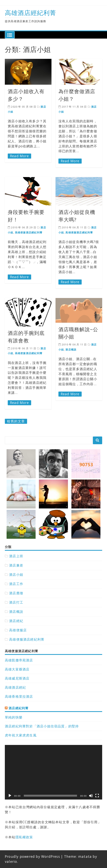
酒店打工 (16, 602)
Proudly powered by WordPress (32, 857)
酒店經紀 (16, 621)
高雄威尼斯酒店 (17, 678)
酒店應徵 (16, 593)
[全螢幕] (97, 796)
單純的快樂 (14, 717)
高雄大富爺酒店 (17, 669)
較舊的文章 (16, 421)
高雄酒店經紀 (15, 687)
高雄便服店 (18, 630)
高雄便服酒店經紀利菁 (29, 232)
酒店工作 (16, 584)
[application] (53, 772)
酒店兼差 (16, 565)
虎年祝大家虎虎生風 (21, 735)
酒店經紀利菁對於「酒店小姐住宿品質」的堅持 (42, 726)
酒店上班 (16, 556)
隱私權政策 (24, 837)
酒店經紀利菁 (18, 708)
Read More (19, 156)
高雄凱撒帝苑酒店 (19, 660)
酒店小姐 (16, 575)
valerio (11, 862)
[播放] (10, 796)
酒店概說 (71, 350)
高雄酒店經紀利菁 (31, 13)
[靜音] (91, 796)
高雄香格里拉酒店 (19, 696)
